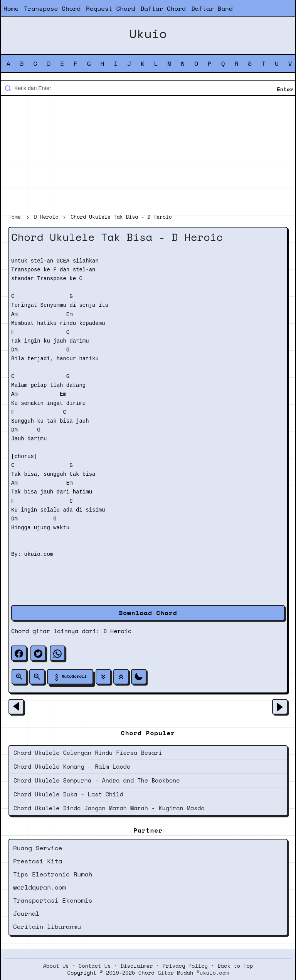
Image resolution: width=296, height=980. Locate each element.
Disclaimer (137, 966)
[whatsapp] (57, 653)
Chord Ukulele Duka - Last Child (68, 794)
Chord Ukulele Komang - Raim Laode (72, 766)
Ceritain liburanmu (47, 926)
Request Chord (110, 8)
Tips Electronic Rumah (53, 874)
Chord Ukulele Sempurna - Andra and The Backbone (97, 780)
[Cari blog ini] (148, 88)
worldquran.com (40, 887)
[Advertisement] (148, 156)
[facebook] (19, 653)
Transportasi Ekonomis (53, 900)
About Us (56, 966)
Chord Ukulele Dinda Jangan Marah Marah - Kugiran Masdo (109, 808)
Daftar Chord (163, 8)
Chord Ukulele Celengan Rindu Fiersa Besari (88, 753)
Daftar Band (212, 8)
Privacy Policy (185, 966)
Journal (26, 913)
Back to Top (235, 966)
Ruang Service (38, 848)
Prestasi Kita (38, 861)
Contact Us (95, 966)
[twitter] (38, 653)
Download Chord (148, 613)
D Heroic (117, 631)
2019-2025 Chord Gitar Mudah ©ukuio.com (167, 973)
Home (11, 8)
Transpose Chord (52, 8)
